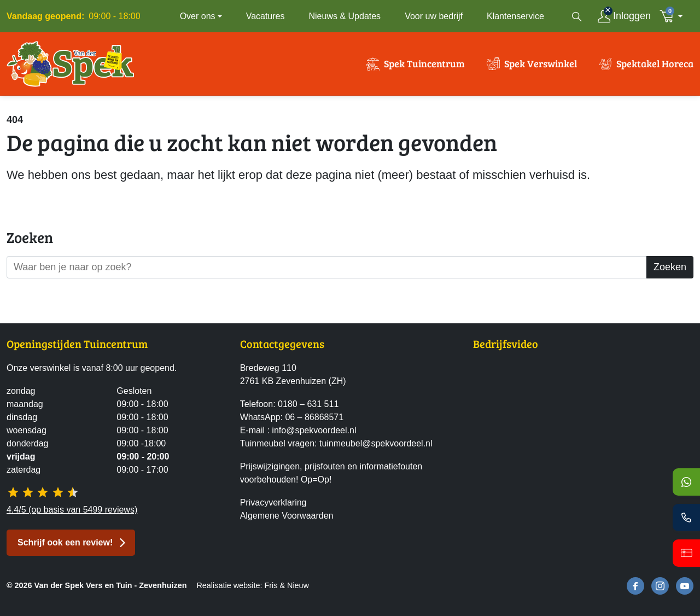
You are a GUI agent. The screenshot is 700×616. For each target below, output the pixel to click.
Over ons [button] (198, 16)
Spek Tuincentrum (424, 65)
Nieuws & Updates (345, 16)
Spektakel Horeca (655, 65)
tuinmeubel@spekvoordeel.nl (376, 444)
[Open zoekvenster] (577, 16)
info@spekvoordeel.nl (314, 431)
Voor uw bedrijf (434, 16)
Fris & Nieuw (287, 585)
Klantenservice (515, 16)
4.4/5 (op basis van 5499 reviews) (72, 510)
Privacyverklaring (273, 503)
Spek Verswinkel (541, 65)
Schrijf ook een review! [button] (65, 542)
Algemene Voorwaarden (287, 516)
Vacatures (266, 16)
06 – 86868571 (314, 418)
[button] (674, 16)
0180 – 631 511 (308, 405)
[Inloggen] (624, 16)
